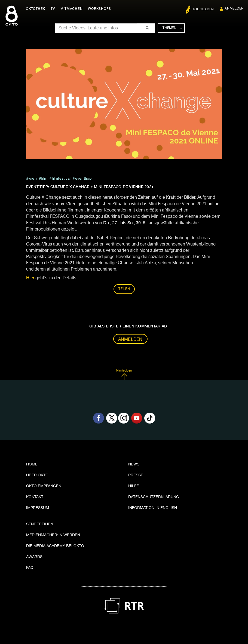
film (44, 179)
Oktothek (36, 9)
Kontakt (35, 497)
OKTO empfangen (44, 486)
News (134, 464)
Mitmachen (72, 9)
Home (32, 464)
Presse (136, 475)
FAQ (30, 568)
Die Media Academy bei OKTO (55, 546)
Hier (30, 278)
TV (53, 9)
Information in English (153, 508)
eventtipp (83, 179)
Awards (34, 557)
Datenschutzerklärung (154, 497)
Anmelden (130, 340)
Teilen (124, 289)
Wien (33, 179)
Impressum (38, 508)
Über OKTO (37, 475)
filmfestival (61, 179)
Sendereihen (40, 524)
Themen (172, 28)
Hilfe (134, 486)
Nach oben (124, 375)
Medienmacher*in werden (53, 535)
